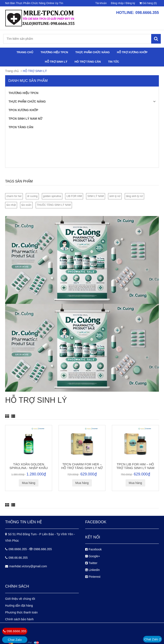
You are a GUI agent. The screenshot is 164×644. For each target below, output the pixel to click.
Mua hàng (29, 483)
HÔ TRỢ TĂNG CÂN (88, 62)
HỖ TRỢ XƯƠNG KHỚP (132, 52)
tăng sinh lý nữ (134, 196)
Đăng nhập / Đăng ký (123, 3)
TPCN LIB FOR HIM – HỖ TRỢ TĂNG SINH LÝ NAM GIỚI (135, 468)
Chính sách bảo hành (19, 619)
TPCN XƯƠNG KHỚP (23, 110)
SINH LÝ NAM (96, 196)
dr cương (32, 196)
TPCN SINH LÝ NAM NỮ (25, 119)
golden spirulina (52, 196)
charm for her (14, 196)
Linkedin (92, 570)
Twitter (91, 563)
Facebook (93, 549)
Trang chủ (12, 71)
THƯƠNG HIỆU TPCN (54, 52)
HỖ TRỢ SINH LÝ (56, 62)
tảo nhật (11, 205)
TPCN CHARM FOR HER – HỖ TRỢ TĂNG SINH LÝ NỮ (82, 466)
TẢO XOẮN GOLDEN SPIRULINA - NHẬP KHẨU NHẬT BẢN (29, 468)
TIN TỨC (114, 62)
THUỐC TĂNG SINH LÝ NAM (54, 205)
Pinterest (93, 577)
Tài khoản (101, 3)
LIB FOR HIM (74, 196)
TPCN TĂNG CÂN (21, 127)
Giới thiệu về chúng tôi (20, 599)
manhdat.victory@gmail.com (28, 566)
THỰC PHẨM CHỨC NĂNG (93, 52)
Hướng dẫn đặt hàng (19, 606)
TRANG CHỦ (25, 52)
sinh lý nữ (115, 196)
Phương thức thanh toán (21, 612)
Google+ (93, 556)
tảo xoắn (26, 205)
